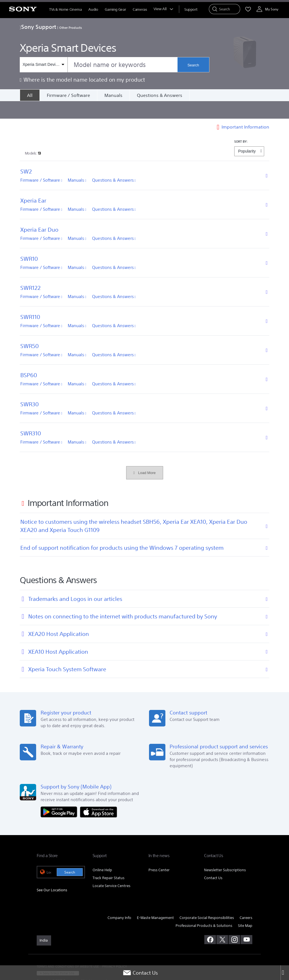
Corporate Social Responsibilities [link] (207, 900)
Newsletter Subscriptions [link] (225, 853)
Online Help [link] (102, 853)
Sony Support (38, 27)
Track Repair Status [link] (109, 861)
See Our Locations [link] (52, 873)
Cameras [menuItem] (140, 9)
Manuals (113, 95)
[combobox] (99, 65)
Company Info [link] (119, 900)
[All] (30, 95)
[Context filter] (44, 65)
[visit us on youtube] (247, 922)
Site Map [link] (245, 908)
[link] (44, 923)
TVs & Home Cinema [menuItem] (65, 9)
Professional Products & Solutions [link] (204, 908)
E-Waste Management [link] (155, 900)
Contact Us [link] (213, 861)
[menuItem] (191, 9)
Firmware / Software (68, 95)
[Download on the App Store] (98, 794)
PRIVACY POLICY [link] (115, 949)
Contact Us (140, 973)
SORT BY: (241, 124)
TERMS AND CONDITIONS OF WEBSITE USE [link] (68, 949)
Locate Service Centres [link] (111, 869)
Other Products (71, 28)
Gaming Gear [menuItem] (115, 9)
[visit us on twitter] (222, 922)
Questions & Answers (160, 95)
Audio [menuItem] (93, 9)
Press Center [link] (159, 853)
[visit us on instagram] (234, 922)
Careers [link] (246, 900)
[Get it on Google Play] (60, 794)
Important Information (245, 109)
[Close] (285, 973)
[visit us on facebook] (210, 922)
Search (193, 65)
